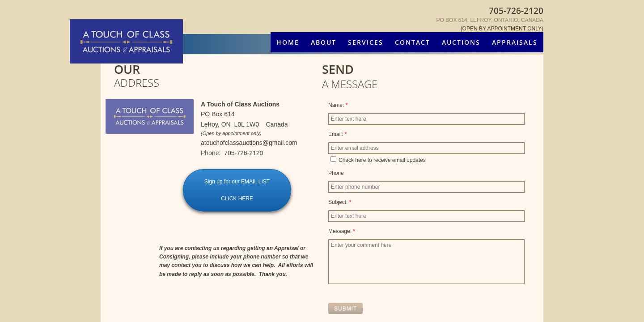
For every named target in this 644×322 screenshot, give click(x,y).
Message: (342, 231)
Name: (338, 105)
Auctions (461, 42)
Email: (337, 134)
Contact (413, 42)
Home (288, 42)
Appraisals (515, 42)
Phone (336, 173)
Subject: (340, 202)
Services (366, 42)
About (324, 42)
